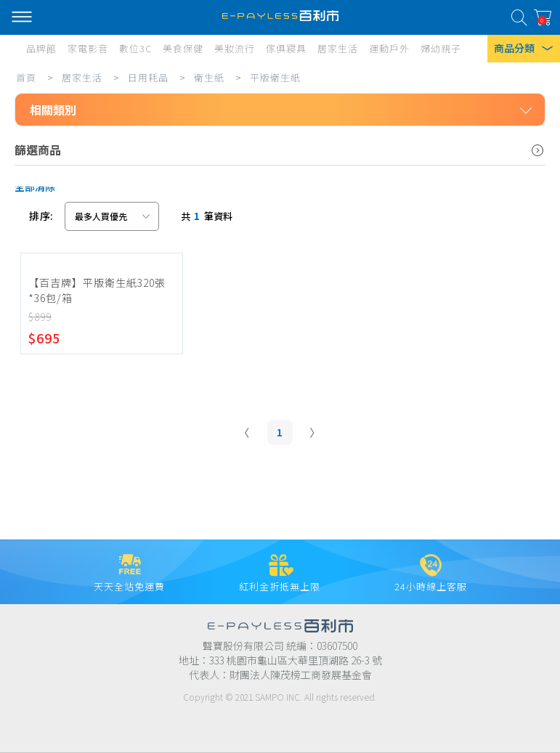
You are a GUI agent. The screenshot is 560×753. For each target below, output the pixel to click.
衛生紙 (209, 77)
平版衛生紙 (275, 77)
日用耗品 (148, 77)
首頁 (26, 77)
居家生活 (82, 77)
